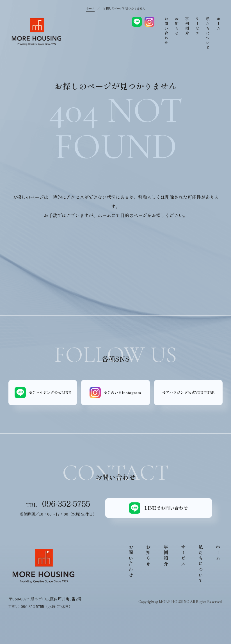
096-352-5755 (66, 503)
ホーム (90, 8)
